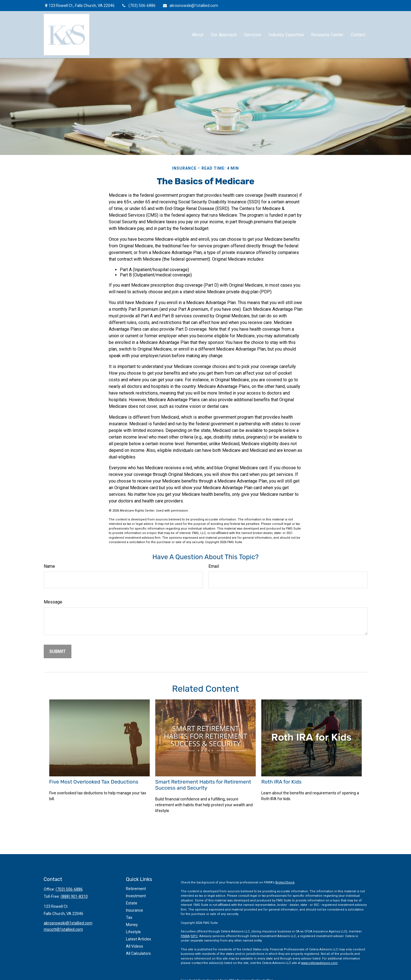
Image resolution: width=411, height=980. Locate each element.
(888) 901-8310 (74, 896)
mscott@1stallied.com (63, 929)
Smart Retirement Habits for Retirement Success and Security (203, 785)
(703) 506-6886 (139, 6)
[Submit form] (58, 651)
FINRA (185, 936)
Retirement (136, 889)
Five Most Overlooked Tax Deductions (94, 782)
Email (214, 566)
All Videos (135, 946)
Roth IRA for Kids (281, 782)
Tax (129, 917)
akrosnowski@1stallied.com (190, 6)
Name (49, 566)
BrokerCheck (285, 882)
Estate (132, 903)
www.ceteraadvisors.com (319, 963)
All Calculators (138, 953)
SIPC (194, 936)
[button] (198, 35)
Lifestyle (133, 932)
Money (132, 925)
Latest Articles (139, 939)
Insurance (135, 910)
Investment (136, 896)
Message (53, 602)
